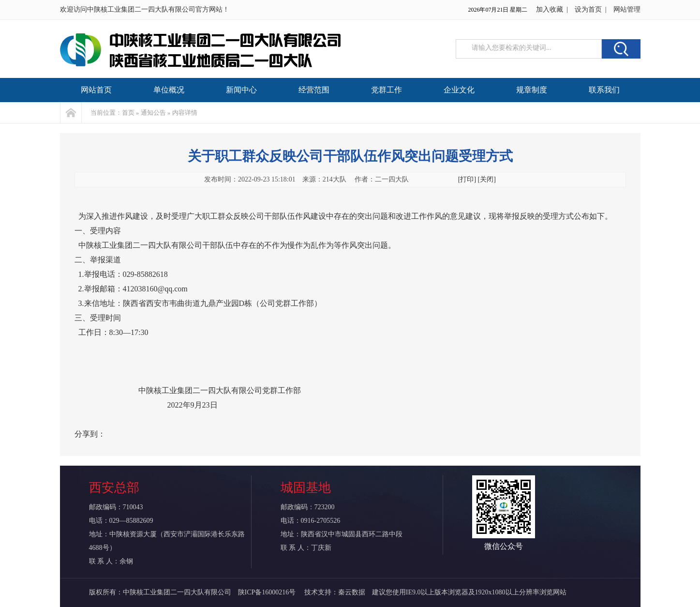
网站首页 (96, 90)
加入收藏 (550, 9)
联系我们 (604, 90)
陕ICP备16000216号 (268, 592)
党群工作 (387, 90)
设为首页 (588, 9)
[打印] (467, 179)
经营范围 (314, 90)
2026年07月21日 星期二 (498, 10)
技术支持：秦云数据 (335, 592)
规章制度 (532, 90)
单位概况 (169, 90)
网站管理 (627, 9)
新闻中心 (241, 90)
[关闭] (487, 179)
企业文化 (459, 90)
